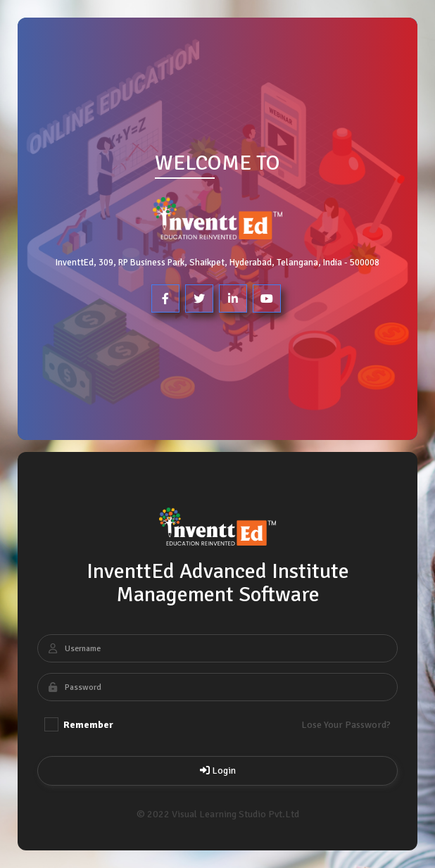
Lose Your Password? (346, 725)
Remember (79, 724)
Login (218, 770)
